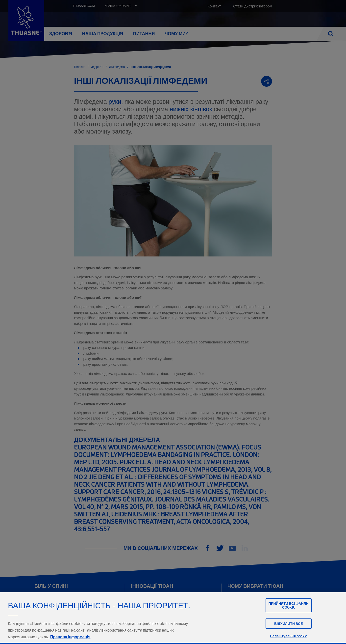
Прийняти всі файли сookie (289, 616)
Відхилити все (289, 635)
